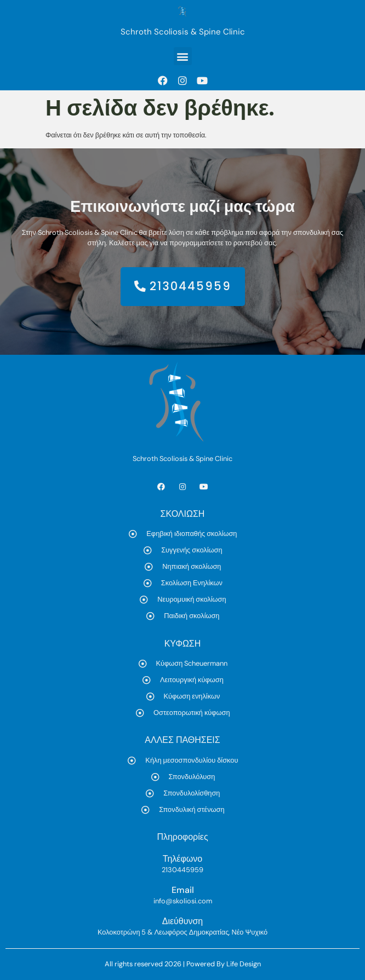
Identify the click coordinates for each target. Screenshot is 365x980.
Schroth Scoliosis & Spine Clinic (183, 32)
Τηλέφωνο (182, 859)
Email (183, 890)
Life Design (244, 964)
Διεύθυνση (183, 921)
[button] (183, 56)
